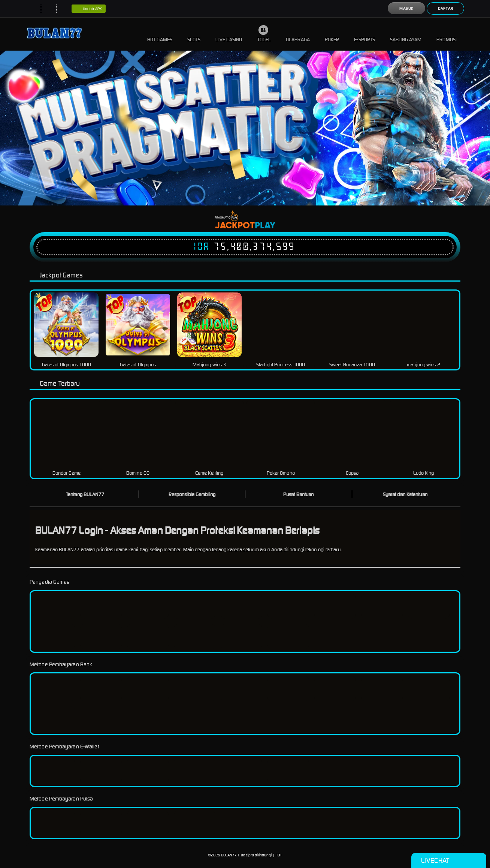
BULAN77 (229, 855)
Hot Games (160, 34)
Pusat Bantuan (298, 494)
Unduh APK (89, 9)
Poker (332, 34)
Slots (194, 34)
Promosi (447, 34)
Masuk (406, 8)
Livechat (449, 861)
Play (265, 226)
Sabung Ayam (406, 34)
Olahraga (298, 34)
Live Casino (229, 34)
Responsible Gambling (192, 494)
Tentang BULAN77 (85, 494)
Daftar (446, 8)
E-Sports (365, 34)
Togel (264, 34)
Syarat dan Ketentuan (405, 494)
